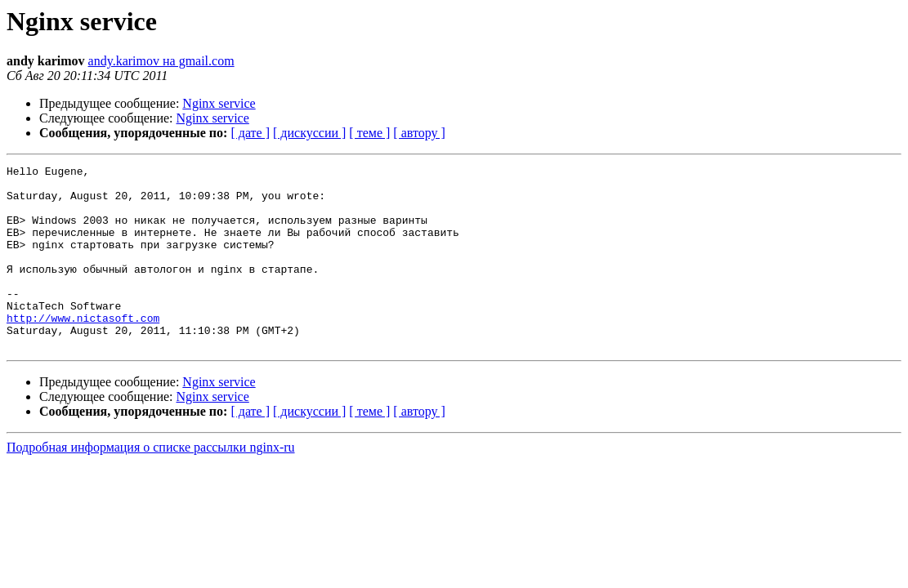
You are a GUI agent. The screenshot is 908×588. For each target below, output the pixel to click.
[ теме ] (369, 133)
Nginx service (219, 103)
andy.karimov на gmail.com (161, 61)
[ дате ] (250, 133)
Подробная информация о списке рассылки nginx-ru (151, 484)
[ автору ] (419, 133)
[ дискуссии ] (309, 133)
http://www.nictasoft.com (83, 350)
